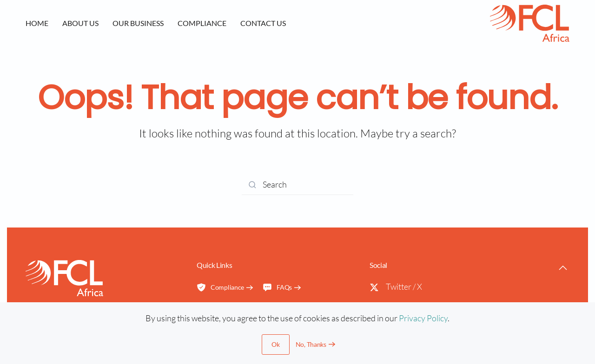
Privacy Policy (423, 318)
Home (37, 23)
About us (80, 23)
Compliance (202, 23)
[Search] (297, 185)
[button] (563, 268)
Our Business (138, 23)
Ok (275, 344)
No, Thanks (311, 344)
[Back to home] (530, 23)
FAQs (277, 287)
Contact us (263, 23)
